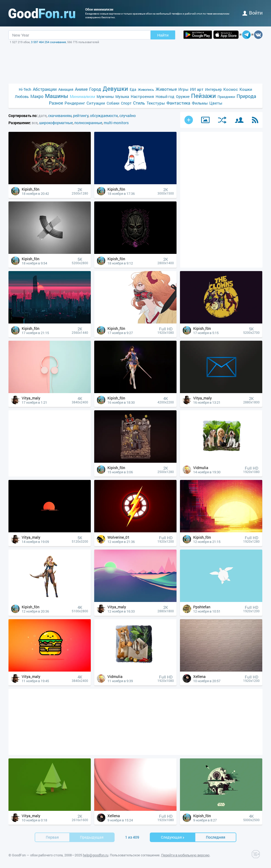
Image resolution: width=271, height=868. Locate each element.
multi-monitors (116, 123)
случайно (128, 116)
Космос (231, 89)
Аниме (81, 89)
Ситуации (96, 103)
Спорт (126, 103)
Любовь (22, 96)
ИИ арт (197, 89)
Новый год (165, 96)
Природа (246, 96)
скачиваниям (60, 116)
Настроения (142, 96)
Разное (56, 103)
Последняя (216, 837)
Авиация (66, 89)
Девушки (115, 89)
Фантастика (178, 103)
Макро (37, 96)
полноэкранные (88, 123)
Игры (183, 89)
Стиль (139, 103)
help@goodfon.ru (96, 855)
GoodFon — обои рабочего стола (37, 855)
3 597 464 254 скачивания (48, 42)
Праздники (226, 97)
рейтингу (81, 116)
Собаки (113, 103)
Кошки (246, 89)
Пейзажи (204, 96)
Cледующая (173, 837)
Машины (57, 96)
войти (252, 13)
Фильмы (200, 103)
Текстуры (156, 103)
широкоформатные (56, 123)
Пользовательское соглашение (135, 855)
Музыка (122, 96)
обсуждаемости (104, 116)
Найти (163, 35)
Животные (166, 89)
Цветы (216, 103)
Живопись (146, 89)
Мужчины (105, 96)
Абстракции (45, 89)
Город (95, 89)
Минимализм (82, 96)
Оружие (183, 96)
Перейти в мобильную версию (185, 855)
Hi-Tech (25, 89)
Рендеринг (75, 103)
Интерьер (213, 89)
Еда (133, 89)
